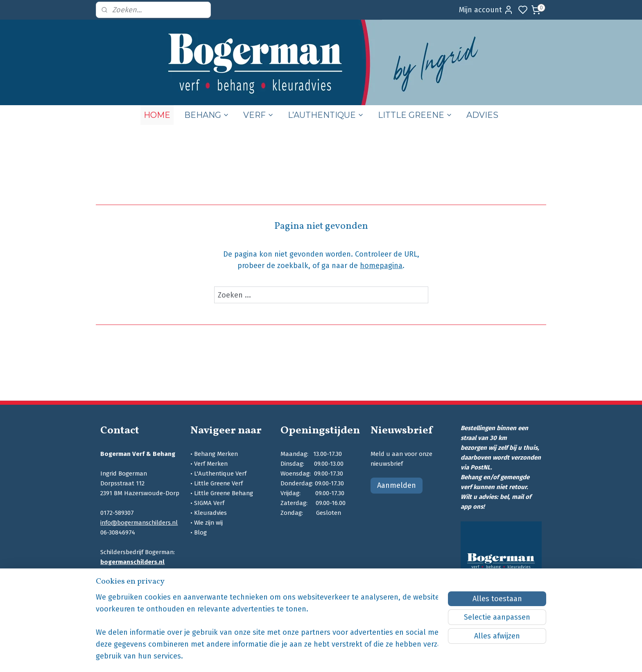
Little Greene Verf (218, 483)
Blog (200, 532)
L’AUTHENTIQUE (326, 115)
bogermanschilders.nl (132, 562)
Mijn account (486, 10)
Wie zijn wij (208, 523)
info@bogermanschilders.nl (139, 523)
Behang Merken (216, 454)
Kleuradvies (210, 513)
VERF (259, 115)
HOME (157, 115)
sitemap (361, 657)
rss (376, 657)
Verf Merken (211, 464)
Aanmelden (397, 485)
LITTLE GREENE (415, 115)
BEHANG (207, 115)
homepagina (381, 266)
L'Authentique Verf (220, 474)
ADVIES (482, 115)
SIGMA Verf (209, 503)
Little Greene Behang (224, 493)
